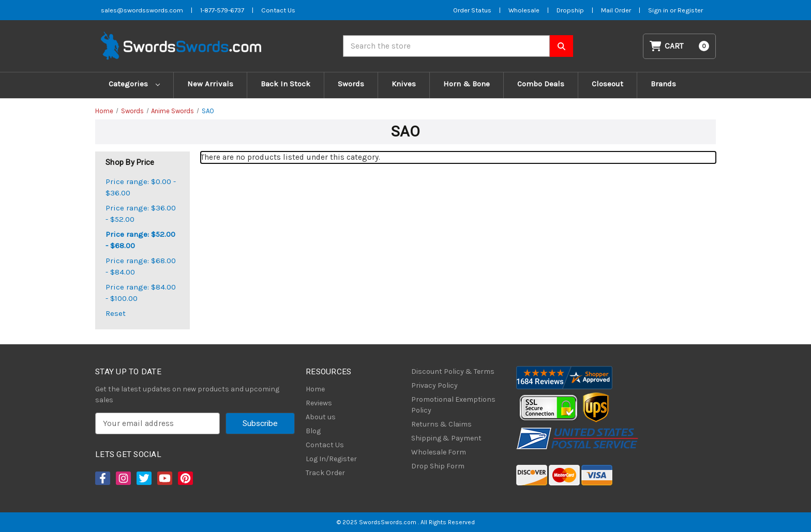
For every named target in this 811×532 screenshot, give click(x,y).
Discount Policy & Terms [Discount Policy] (453, 371)
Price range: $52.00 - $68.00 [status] (140, 240)
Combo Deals (541, 84)
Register (690, 10)
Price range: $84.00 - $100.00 (141, 293)
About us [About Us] (321, 417)
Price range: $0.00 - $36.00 (141, 187)
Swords (351, 84)
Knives (404, 84)
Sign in (659, 10)
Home (315, 389)
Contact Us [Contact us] (278, 10)
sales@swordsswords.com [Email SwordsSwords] (142, 10)
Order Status (472, 10)
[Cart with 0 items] (680, 46)
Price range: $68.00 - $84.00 (141, 267)
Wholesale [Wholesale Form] (524, 10)
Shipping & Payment (446, 438)
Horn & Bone (467, 84)
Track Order (325, 473)
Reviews (319, 403)
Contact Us (325, 445)
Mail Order (616, 10)
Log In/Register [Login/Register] (331, 459)
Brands (663, 84)
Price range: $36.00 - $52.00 (141, 214)
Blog (313, 431)
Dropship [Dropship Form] (570, 10)
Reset (116, 313)
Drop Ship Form (438, 466)
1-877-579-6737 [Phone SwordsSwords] (222, 10)
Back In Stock (286, 84)
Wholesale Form (439, 452)
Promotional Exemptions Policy (453, 405)
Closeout (607, 84)
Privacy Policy (434, 385)
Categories (134, 84)
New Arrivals (210, 84)
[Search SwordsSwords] (561, 46)
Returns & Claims (441, 424)
